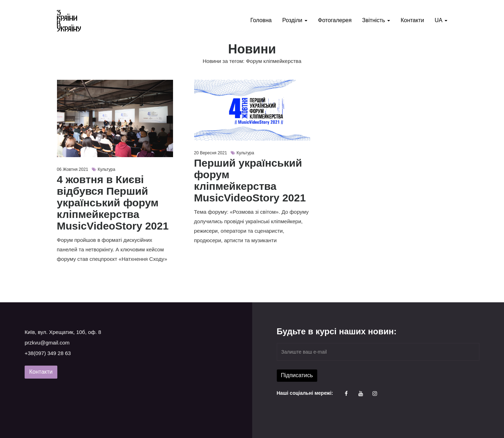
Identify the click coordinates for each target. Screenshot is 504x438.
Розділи (295, 20)
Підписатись (297, 375)
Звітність (376, 20)
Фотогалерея (335, 20)
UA (441, 20)
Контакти (412, 20)
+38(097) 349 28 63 (48, 353)
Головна (261, 20)
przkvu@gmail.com (47, 343)
